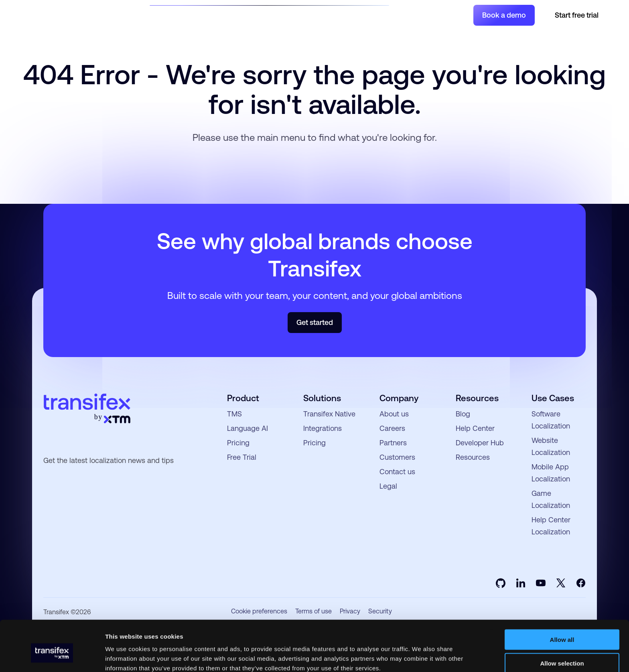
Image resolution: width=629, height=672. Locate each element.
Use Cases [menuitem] (553, 398)
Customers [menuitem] (397, 457)
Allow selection (562, 625)
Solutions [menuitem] (322, 398)
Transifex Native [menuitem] (329, 414)
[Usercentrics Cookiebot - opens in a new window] (52, 656)
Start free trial (577, 15)
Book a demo (504, 15)
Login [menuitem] (455, 15)
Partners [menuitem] (393, 443)
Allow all (562, 602)
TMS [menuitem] (234, 414)
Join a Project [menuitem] (419, 15)
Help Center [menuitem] (475, 428)
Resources (271, 15)
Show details (421, 656)
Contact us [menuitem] (397, 472)
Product (223, 15)
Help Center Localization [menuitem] (551, 526)
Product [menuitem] (243, 398)
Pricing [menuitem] (238, 443)
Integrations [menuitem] (323, 428)
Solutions (177, 15)
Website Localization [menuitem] (551, 446)
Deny (562, 649)
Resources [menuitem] (477, 398)
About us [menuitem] (394, 414)
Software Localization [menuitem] (551, 420)
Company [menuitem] (399, 398)
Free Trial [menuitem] (242, 457)
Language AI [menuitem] (248, 428)
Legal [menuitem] (388, 486)
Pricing (369, 15)
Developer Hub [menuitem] (480, 443)
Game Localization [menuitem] (551, 499)
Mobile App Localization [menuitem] (551, 473)
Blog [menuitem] (463, 414)
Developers (324, 15)
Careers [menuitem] (392, 428)
